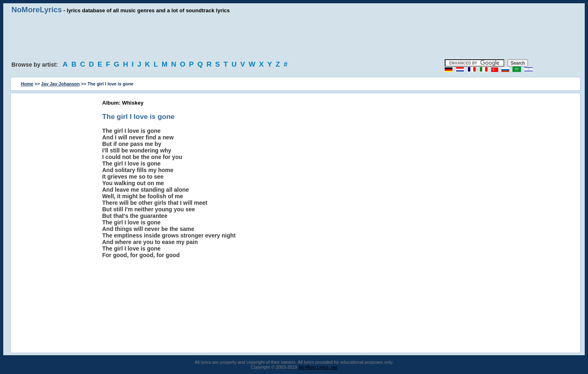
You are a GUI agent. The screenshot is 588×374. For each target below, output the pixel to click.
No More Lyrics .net (318, 367)
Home (27, 84)
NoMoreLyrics (37, 10)
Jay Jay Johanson (61, 84)
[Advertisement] (294, 37)
